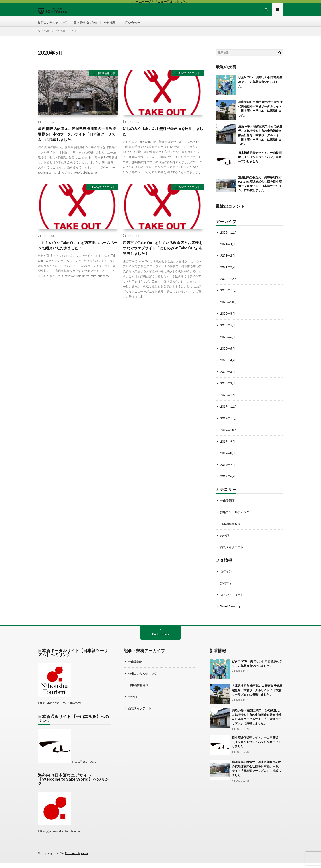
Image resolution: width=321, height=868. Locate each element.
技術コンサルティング (53, 25)
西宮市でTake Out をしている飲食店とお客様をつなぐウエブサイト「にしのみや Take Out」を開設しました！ (163, 256)
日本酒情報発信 (104, 80)
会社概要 (114, 25)
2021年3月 (228, 261)
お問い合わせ (137, 25)
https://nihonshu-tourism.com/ (60, 708)
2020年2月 (228, 389)
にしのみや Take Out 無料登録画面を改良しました (161, 138)
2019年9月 (228, 447)
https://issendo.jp (84, 766)
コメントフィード (233, 600)
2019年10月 (229, 435)
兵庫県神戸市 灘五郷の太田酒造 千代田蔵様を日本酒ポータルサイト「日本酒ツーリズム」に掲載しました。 (257, 695)
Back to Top (161, 639)
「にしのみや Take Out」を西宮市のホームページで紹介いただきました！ (78, 253)
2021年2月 (228, 273)
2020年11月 (229, 296)
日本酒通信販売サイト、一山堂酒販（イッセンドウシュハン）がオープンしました (260, 163)
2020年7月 (228, 331)
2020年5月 (228, 354)
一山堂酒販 (228, 506)
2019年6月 (228, 481)
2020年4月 (228, 366)
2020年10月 (229, 308)
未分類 (225, 541)
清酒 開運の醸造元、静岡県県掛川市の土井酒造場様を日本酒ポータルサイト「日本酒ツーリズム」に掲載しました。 (77, 141)
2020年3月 (228, 377)
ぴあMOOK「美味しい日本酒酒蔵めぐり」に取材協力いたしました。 (260, 87)
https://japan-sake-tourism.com (60, 836)
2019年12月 (229, 412)
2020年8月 (228, 319)
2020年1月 (228, 400)
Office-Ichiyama (77, 858)
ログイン (226, 576)
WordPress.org (231, 611)
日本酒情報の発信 (88, 25)
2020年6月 (228, 342)
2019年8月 (228, 458)
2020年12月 (229, 284)
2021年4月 (228, 250)
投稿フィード (230, 588)
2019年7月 (228, 470)
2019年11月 (229, 424)
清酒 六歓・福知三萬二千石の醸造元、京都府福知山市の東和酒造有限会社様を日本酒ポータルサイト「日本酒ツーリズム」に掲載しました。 (260, 141)
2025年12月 (229, 238)
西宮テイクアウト (187, 80)
